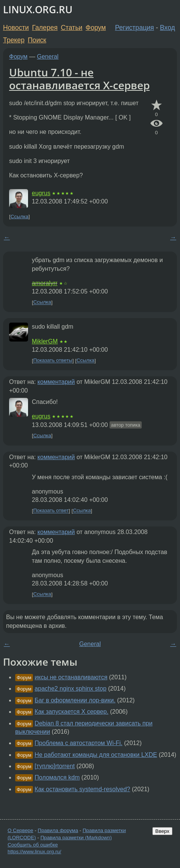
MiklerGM (45, 341)
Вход (167, 28)
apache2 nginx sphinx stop (70, 689)
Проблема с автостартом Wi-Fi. (78, 743)
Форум (96, 28)
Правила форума (58, 830)
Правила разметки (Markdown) (76, 838)
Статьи (71, 28)
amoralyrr (45, 283)
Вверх (162, 831)
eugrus (41, 193)
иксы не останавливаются (71, 677)
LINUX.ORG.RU (38, 10)
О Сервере (20, 830)
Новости (16, 28)
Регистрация (135, 28)
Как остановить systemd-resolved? (82, 789)
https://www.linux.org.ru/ (34, 852)
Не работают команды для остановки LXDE (96, 755)
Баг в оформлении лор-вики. (75, 700)
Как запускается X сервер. (71, 712)
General (48, 57)
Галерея (45, 28)
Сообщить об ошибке (33, 845)
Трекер (14, 40)
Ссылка (20, 217)
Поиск (37, 40)
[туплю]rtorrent (55, 766)
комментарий (56, 382)
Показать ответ (51, 511)
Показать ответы (53, 361)
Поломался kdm (57, 777)
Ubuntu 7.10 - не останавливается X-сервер (79, 79)
